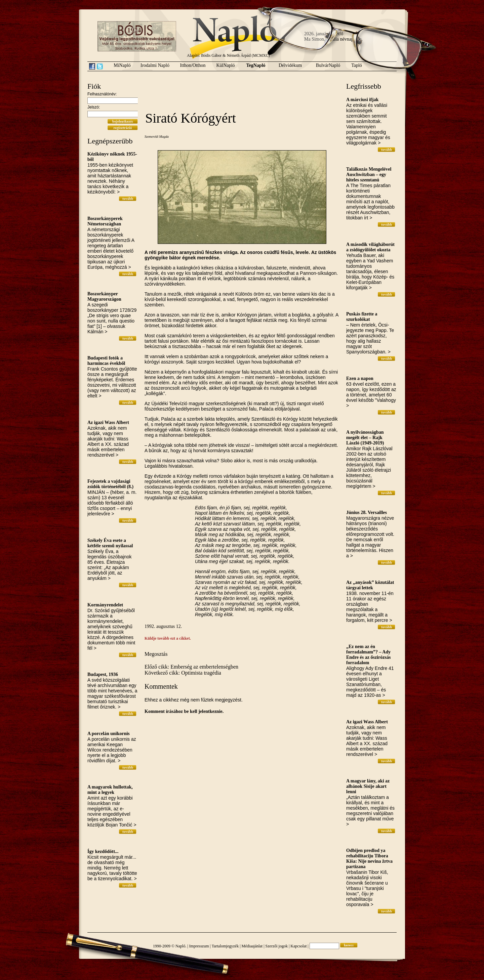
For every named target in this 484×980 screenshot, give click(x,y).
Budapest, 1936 (103, 674)
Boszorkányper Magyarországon (104, 296)
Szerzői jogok (277, 946)
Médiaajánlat (252, 946)
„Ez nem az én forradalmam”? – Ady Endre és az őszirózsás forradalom (368, 655)
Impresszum (199, 946)
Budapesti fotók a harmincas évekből (106, 361)
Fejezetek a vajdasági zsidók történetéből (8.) (110, 484)
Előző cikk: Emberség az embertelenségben (191, 667)
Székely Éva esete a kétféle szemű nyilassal (110, 543)
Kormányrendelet (105, 605)
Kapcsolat (298, 946)
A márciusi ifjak (362, 100)
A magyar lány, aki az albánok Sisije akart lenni (368, 786)
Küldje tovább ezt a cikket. (168, 638)
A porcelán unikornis (109, 734)
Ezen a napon (360, 378)
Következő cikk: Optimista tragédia (183, 673)
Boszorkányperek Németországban (105, 221)
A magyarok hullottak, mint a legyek (110, 790)
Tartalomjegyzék (225, 946)
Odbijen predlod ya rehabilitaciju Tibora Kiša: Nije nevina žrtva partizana (369, 859)
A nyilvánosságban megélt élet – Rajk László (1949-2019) (365, 438)
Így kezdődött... (103, 851)
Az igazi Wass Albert (108, 422)
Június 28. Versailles (367, 513)
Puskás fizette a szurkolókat (362, 317)
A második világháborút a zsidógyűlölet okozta (370, 247)
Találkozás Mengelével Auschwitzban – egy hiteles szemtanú (369, 175)
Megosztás (156, 654)
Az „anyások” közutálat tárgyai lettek (370, 585)
